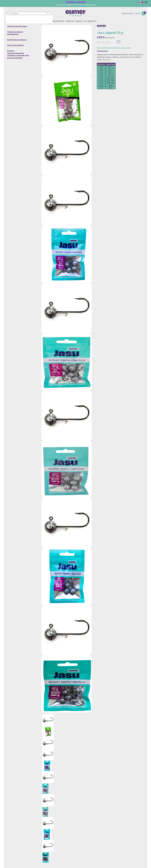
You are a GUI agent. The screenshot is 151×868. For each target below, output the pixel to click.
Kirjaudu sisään (128, 13)
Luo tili (137, 13)
